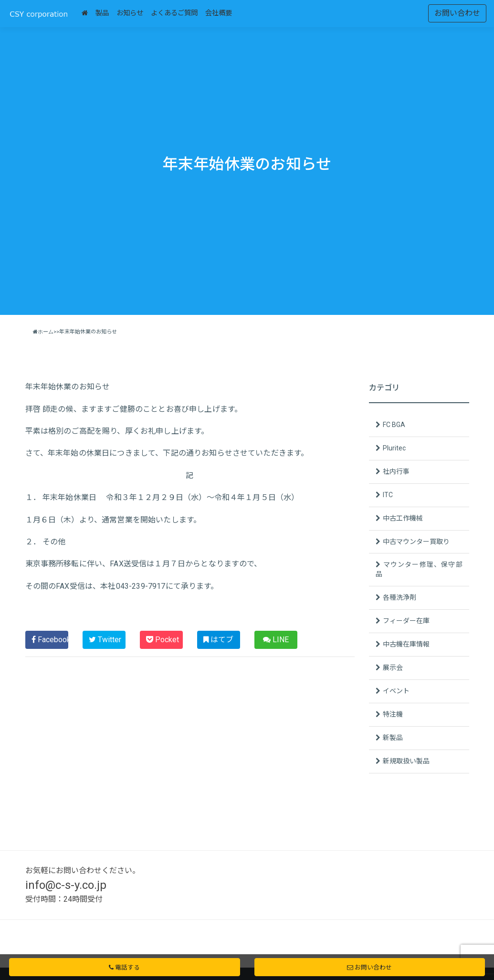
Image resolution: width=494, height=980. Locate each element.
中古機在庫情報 (406, 644)
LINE (276, 640)
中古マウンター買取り (416, 542)
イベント (396, 691)
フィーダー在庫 (406, 621)
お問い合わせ (457, 13)
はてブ (218, 640)
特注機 (393, 714)
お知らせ (130, 13)
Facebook (50, 640)
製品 (102, 13)
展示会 (393, 667)
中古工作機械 (403, 518)
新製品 (393, 738)
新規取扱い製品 (406, 761)
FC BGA (394, 425)
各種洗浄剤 (399, 597)
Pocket (163, 640)
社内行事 (396, 471)
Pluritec (394, 448)
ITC (388, 495)
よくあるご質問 (174, 13)
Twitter (105, 640)
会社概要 (219, 13)
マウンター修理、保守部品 (419, 569)
